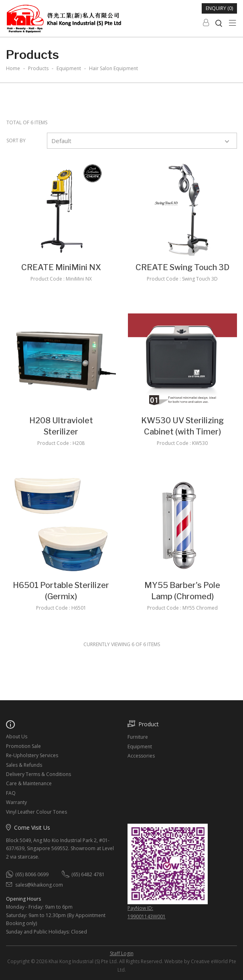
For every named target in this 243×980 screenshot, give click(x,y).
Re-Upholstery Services (32, 755)
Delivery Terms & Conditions (38, 774)
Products (38, 68)
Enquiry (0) (219, 8)
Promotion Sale (23, 746)
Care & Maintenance (29, 783)
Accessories (141, 756)
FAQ (11, 793)
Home (13, 68)
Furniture (138, 737)
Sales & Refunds (24, 765)
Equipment (140, 747)
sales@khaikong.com (39, 885)
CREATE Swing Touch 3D (182, 267)
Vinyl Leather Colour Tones (36, 812)
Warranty (16, 802)
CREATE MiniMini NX (61, 267)
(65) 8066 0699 (32, 874)
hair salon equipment (113, 68)
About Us (17, 737)
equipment (69, 68)
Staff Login (122, 953)
